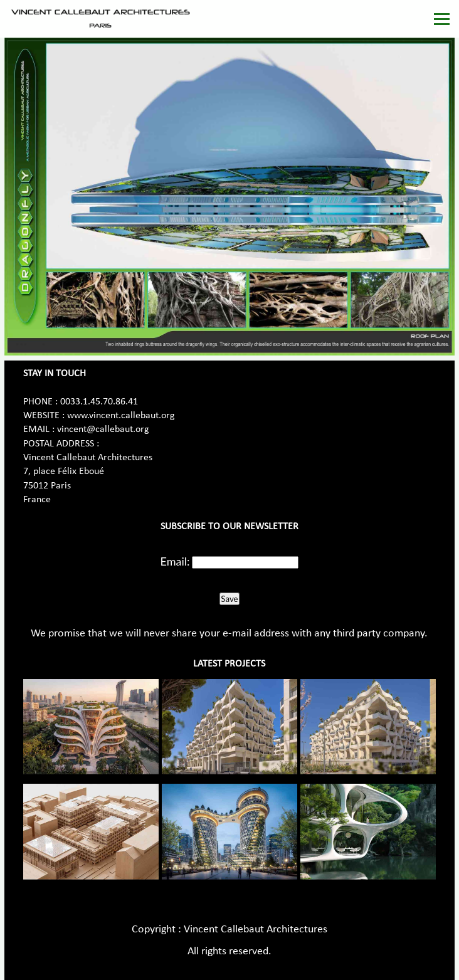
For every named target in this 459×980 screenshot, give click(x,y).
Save (229, 599)
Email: (175, 561)
